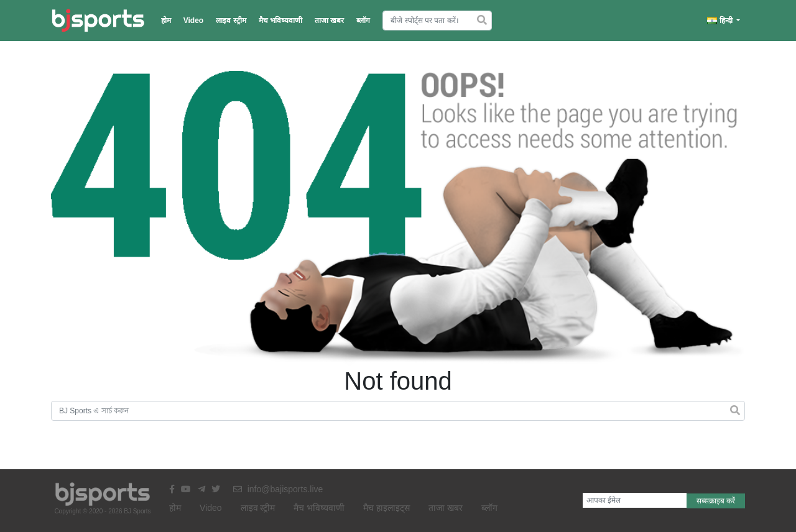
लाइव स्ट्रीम (231, 21)
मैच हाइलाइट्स (386, 508)
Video (193, 21)
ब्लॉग (363, 21)
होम (166, 21)
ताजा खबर (329, 21)
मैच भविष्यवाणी (280, 21)
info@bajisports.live (278, 489)
